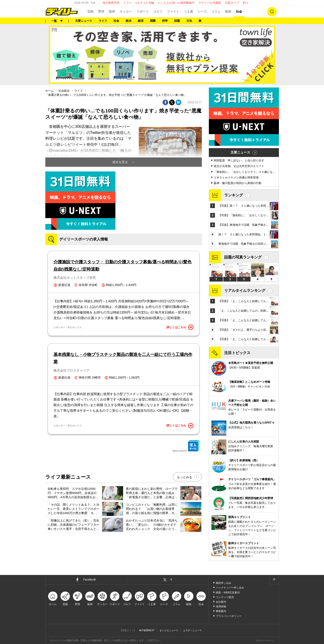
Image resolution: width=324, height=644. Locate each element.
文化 (189, 21)
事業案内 (221, 611)
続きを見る (120, 162)
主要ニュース (84, 21)
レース (202, 12)
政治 (128, 21)
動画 (228, 12)
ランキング (234, 195)
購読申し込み (224, 583)
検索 (272, 12)
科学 (165, 21)
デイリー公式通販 (210, 3)
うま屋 (188, 12)
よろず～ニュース (192, 630)
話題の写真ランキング (243, 257)
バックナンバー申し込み (230, 588)
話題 (177, 21)
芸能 (90, 12)
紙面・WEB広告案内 (228, 592)
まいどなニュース (169, 630)
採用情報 (221, 606)
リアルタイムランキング (245, 291)
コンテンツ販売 (225, 597)
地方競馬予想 (111, 3)
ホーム (50, 91)
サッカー (126, 12)
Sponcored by (186, 446)
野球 (101, 12)
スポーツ (142, 12)
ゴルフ (158, 12)
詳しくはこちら (180, 327)
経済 (141, 21)
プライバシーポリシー (229, 616)
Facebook (90, 580)
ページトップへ (274, 580)
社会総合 (64, 91)
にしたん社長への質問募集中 (176, 3)
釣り (246, 3)
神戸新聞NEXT (147, 630)
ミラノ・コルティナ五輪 (139, 3)
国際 (153, 21)
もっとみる (184, 477)
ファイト (173, 12)
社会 (239, 12)
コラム (216, 12)
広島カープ (232, 3)
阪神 (112, 12)
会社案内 (221, 602)
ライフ (103, 21)
